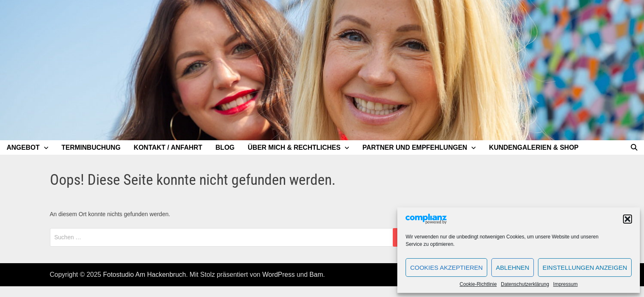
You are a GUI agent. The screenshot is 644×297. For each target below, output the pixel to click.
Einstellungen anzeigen (585, 268)
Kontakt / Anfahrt (168, 147)
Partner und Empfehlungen (415, 147)
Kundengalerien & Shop (534, 147)
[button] (627, 219)
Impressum (565, 284)
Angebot (23, 147)
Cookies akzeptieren (446, 268)
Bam (316, 275)
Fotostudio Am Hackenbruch (145, 275)
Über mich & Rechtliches (294, 147)
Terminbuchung (91, 147)
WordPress (279, 275)
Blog (225, 147)
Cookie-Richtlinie (478, 284)
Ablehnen (513, 268)
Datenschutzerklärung (525, 284)
